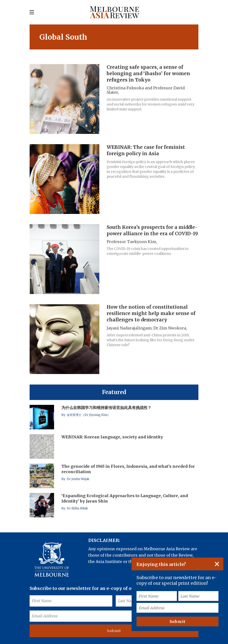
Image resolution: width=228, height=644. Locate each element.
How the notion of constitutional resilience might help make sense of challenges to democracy (151, 314)
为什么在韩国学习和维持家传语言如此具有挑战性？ (106, 408)
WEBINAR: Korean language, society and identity (112, 437)
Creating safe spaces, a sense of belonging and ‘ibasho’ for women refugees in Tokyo (148, 73)
